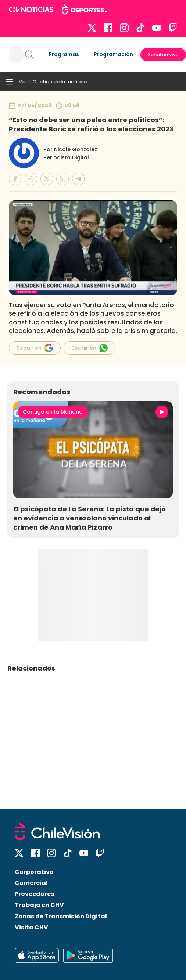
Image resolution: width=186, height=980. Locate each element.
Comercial (31, 883)
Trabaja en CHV (39, 905)
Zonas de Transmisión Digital (61, 916)
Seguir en (35, 348)
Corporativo (34, 872)
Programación (113, 54)
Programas (64, 54)
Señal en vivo (163, 55)
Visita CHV (31, 927)
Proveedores (34, 894)
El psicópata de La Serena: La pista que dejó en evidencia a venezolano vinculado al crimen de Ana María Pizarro (90, 518)
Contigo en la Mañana (53, 412)
